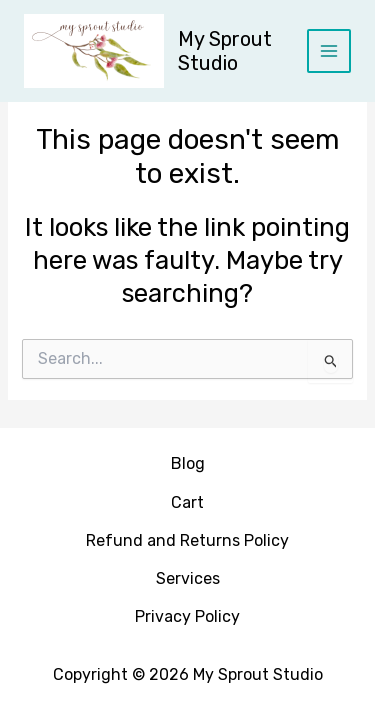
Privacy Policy (187, 616)
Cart (187, 502)
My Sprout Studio (225, 51)
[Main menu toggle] (329, 51)
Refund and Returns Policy (187, 540)
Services (188, 578)
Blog (188, 463)
